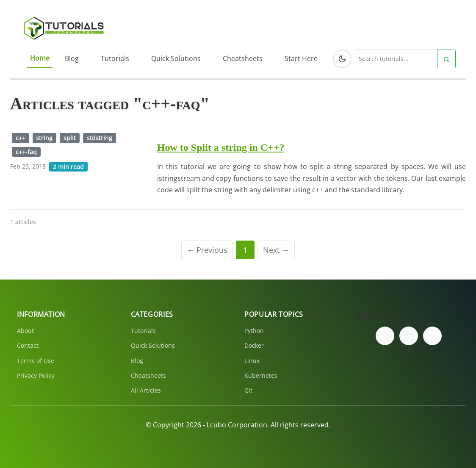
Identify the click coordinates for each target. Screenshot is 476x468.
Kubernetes (261, 375)
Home (40, 58)
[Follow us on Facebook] (385, 336)
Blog (72, 58)
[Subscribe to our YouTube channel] (432, 336)
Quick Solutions (176, 58)
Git (248, 390)
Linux (252, 361)
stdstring (100, 138)
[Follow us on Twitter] (409, 336)
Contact (28, 345)
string (44, 138)
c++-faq (26, 152)
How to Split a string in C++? (221, 147)
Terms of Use (36, 361)
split (70, 138)
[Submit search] (446, 59)
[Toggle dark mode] (342, 59)
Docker (254, 345)
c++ (21, 138)
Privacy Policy (36, 375)
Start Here (301, 58)
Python (254, 331)
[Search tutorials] (396, 59)
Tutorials (115, 58)
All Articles (146, 390)
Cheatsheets (243, 58)
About (25, 331)
